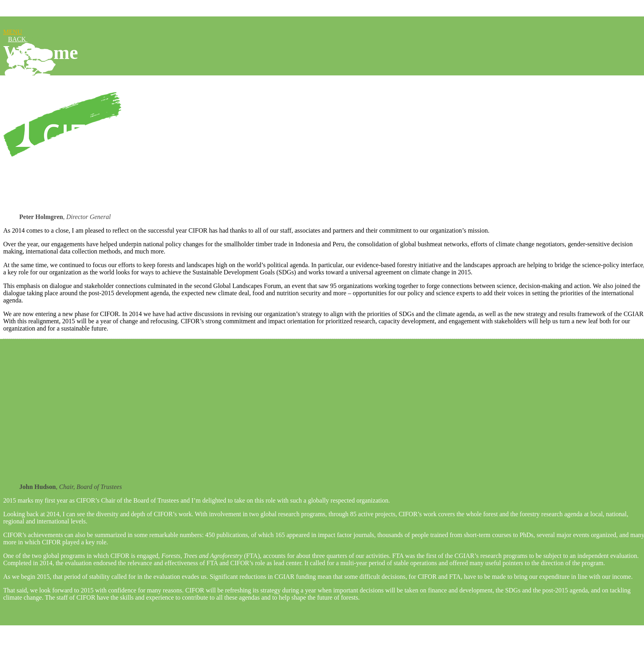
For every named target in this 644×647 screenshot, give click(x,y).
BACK (18, 39)
